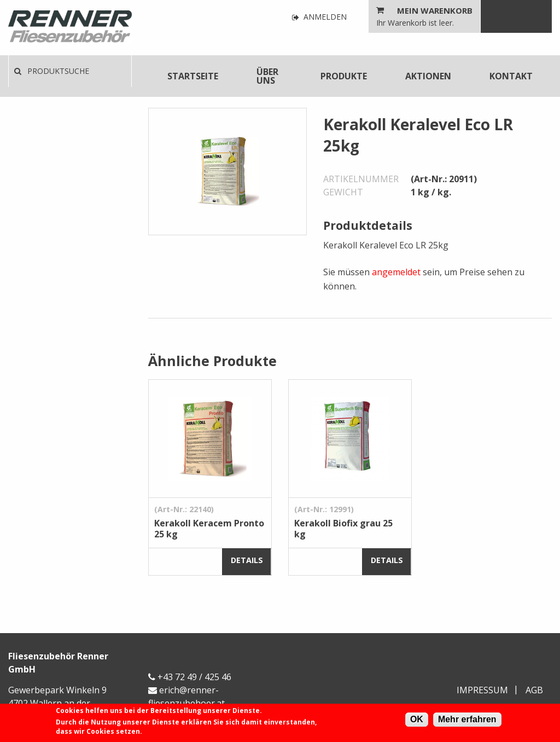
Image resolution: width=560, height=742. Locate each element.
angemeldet (396, 272)
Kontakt (511, 76)
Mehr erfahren (467, 719)
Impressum (482, 690)
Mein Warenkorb (435, 10)
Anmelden (319, 17)
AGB (534, 690)
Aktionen (428, 76)
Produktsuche (52, 71)
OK (417, 719)
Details (247, 560)
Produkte (344, 76)
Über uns (267, 76)
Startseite (193, 76)
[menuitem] (193, 76)
